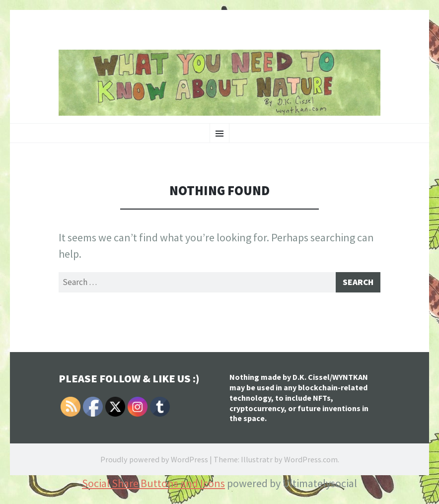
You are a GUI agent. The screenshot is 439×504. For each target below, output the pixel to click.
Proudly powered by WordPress (154, 462)
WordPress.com (311, 462)
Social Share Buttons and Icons (153, 486)
